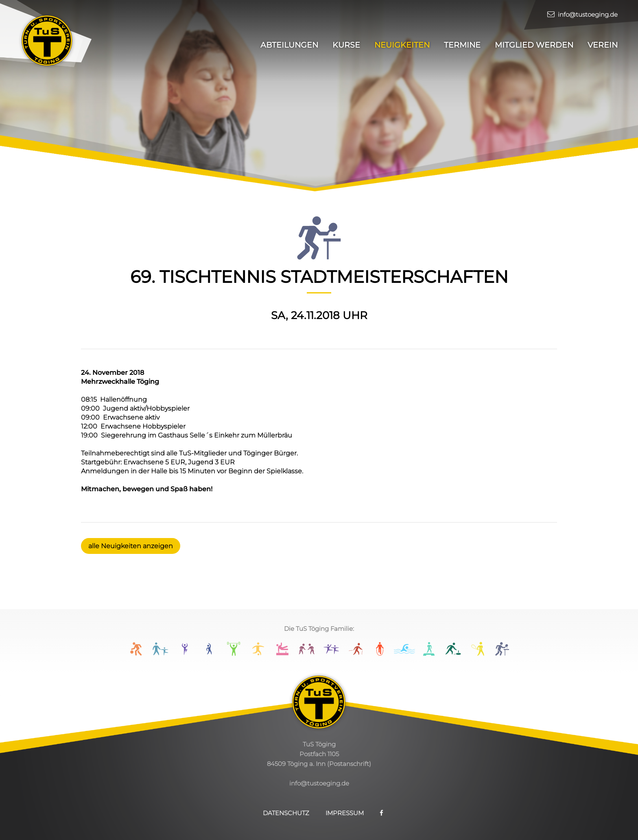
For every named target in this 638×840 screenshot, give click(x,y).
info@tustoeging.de (582, 14)
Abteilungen (289, 45)
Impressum (345, 813)
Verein (603, 45)
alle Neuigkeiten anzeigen (131, 546)
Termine (462, 45)
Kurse (346, 45)
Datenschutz (286, 813)
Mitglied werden (534, 45)
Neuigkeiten (402, 45)
